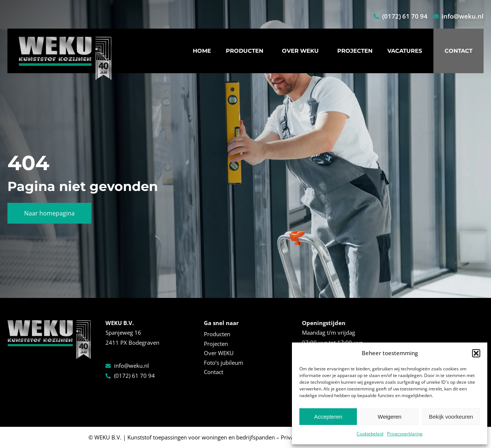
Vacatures (405, 51)
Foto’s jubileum (224, 363)
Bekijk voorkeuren (451, 417)
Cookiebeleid (370, 434)
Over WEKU (302, 51)
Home (202, 51)
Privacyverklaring (405, 434)
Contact (459, 51)
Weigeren (390, 417)
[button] (476, 353)
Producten (246, 51)
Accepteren (328, 417)
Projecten (355, 51)
